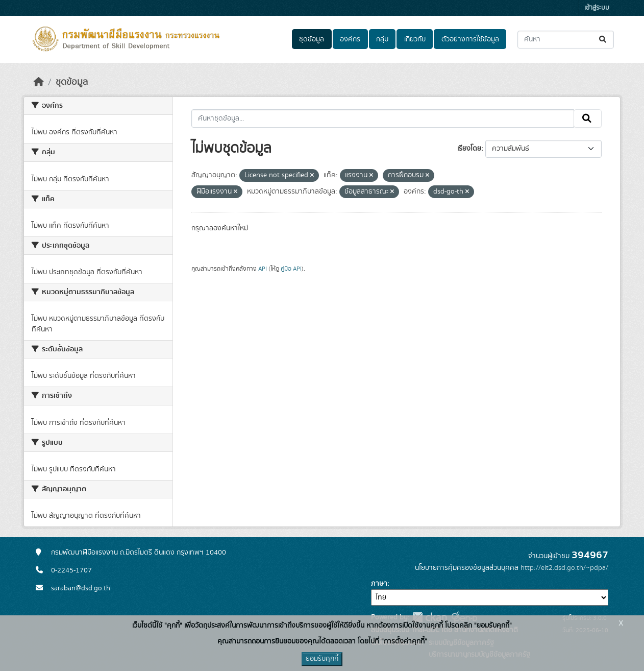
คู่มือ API (291, 269)
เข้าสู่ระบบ (597, 8)
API (263, 269)
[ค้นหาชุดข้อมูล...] (566, 40)
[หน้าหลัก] (39, 82)
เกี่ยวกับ (415, 39)
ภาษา (379, 584)
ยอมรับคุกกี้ (322, 659)
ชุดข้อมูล (312, 39)
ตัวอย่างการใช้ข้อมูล (470, 39)
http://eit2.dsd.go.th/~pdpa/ (564, 568)
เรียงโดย (469, 149)
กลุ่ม (382, 39)
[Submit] (603, 40)
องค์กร (350, 39)
